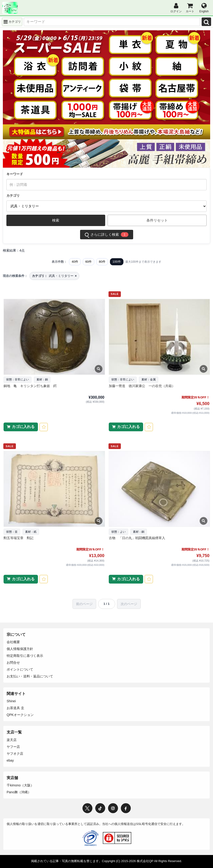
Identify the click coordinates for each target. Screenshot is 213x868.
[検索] (206, 22)
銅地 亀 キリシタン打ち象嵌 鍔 (30, 386)
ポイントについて (20, 669)
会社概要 (13, 642)
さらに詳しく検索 (107, 235)
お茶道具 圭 (15, 708)
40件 (75, 262)
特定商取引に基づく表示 (25, 656)
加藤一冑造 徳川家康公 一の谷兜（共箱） (142, 386)
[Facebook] (126, 808)
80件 (102, 262)
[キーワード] (112, 22)
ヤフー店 (13, 747)
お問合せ (13, 663)
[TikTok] (100, 808)
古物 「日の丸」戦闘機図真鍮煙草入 (137, 538)
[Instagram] (113, 808)
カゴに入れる (23, 427)
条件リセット (157, 220)
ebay (10, 760)
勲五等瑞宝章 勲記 (18, 538)
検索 (56, 220)
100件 (117, 262)
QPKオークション (20, 715)
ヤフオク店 (15, 754)
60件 (88, 262)
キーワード (15, 174)
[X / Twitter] (87, 808)
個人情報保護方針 (20, 649)
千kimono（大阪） (20, 785)
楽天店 (12, 740)
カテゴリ (13, 196)
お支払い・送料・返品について (30, 676)
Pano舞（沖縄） (19, 792)
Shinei (11, 701)
